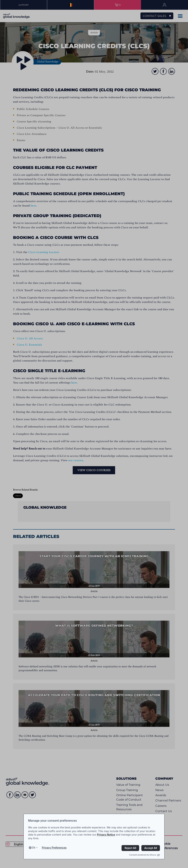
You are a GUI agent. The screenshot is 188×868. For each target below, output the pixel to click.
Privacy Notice (106, 835)
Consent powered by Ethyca (145, 855)
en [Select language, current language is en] (34, 848)
